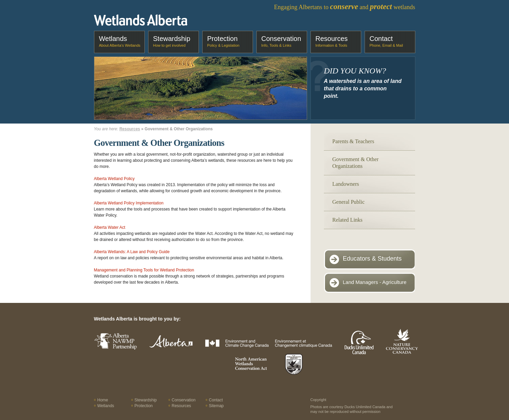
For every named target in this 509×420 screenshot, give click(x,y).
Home (103, 400)
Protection (223, 41)
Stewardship (172, 41)
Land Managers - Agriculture (375, 282)
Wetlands (120, 41)
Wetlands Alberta (141, 20)
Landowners (346, 184)
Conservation (281, 41)
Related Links (348, 220)
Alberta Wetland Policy (114, 179)
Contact (386, 41)
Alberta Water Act (110, 227)
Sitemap (216, 406)
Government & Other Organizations (356, 163)
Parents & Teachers (353, 141)
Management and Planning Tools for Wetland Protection (144, 270)
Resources (332, 41)
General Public (349, 202)
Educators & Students (372, 259)
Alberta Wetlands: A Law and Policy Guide (132, 252)
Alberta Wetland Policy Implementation (129, 203)
